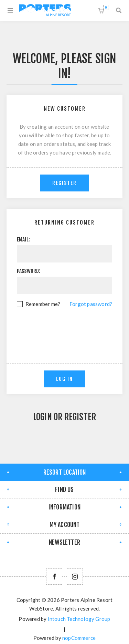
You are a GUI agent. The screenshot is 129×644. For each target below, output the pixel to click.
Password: (29, 271)
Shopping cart (106, 7)
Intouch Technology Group (79, 619)
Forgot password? (91, 304)
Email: (23, 240)
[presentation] (69, 327)
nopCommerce (79, 638)
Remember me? (43, 304)
